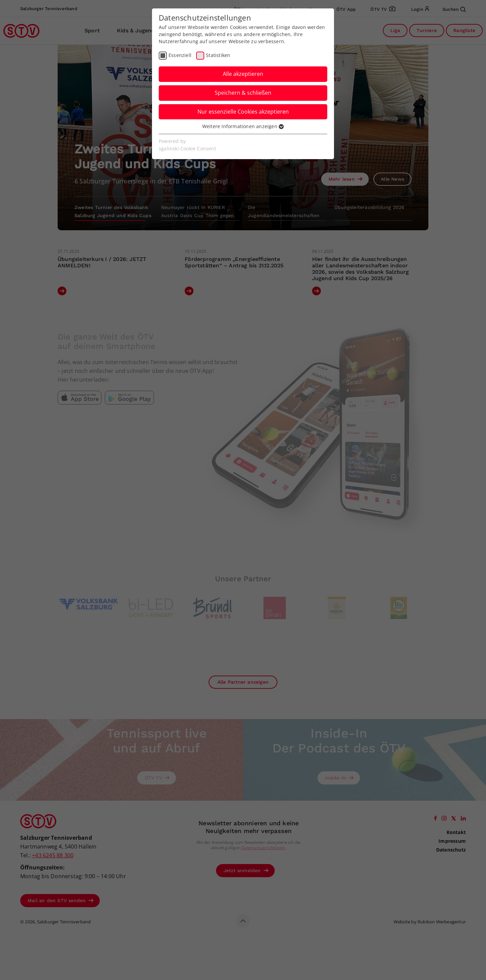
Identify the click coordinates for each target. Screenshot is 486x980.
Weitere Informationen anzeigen (243, 126)
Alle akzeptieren (243, 74)
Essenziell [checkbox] (180, 55)
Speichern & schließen (243, 93)
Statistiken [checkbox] (218, 55)
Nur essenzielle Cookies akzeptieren (243, 112)
